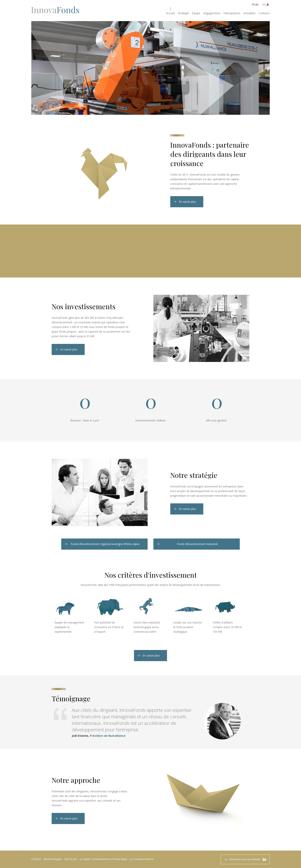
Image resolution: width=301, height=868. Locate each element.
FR (253, 5)
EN (264, 5)
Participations (232, 13)
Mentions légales (53, 859)
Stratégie (183, 13)
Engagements (212, 13)
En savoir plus (187, 202)
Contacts (264, 13)
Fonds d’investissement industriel (197, 544)
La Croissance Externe (142, 859)
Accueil (170, 13)
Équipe (196, 13)
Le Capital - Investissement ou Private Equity (103, 859)
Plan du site (71, 859)
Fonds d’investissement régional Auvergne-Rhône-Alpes (105, 544)
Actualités (249, 13)
